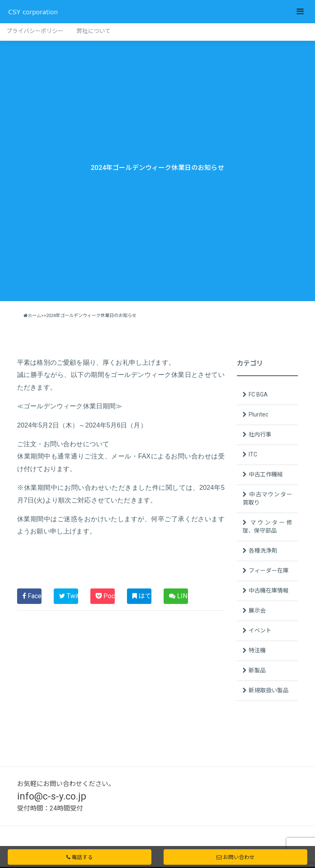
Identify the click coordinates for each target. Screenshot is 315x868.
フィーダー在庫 (269, 571)
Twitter (69, 596)
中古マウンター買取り (267, 498)
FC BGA (258, 394)
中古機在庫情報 (269, 590)
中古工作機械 (266, 474)
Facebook (32, 596)
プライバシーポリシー (35, 31)
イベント (260, 630)
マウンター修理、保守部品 (267, 527)
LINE (178, 596)
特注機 (257, 650)
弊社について (94, 31)
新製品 (257, 670)
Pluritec (258, 414)
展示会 (257, 610)
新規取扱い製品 (269, 690)
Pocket (105, 596)
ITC (253, 454)
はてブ (142, 596)
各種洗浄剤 (263, 551)
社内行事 (260, 434)
